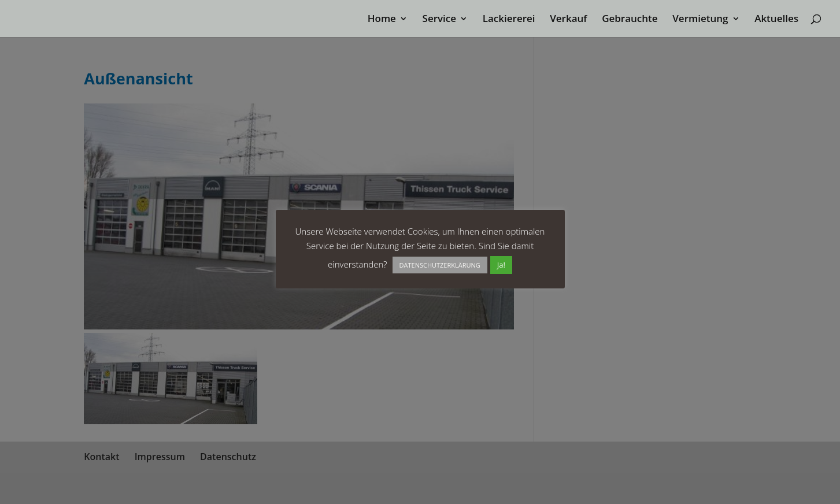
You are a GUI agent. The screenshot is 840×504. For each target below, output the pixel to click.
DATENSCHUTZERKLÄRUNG (440, 265)
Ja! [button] (501, 265)
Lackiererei (509, 20)
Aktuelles (776, 20)
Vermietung (700, 20)
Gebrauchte (630, 20)
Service (440, 20)
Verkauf (568, 20)
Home (382, 20)
